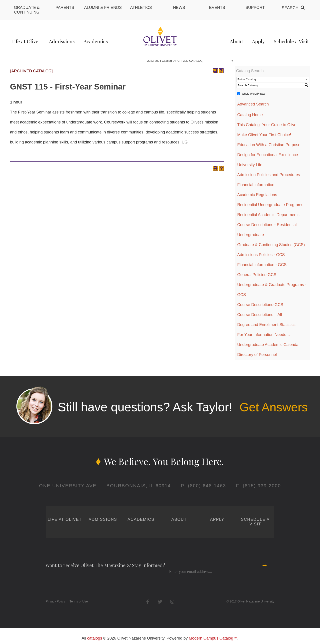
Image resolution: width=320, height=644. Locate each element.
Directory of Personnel (257, 355)
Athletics (141, 8)
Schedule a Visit (291, 41)
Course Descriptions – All (260, 315)
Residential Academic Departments (268, 215)
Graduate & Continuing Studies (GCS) (271, 245)
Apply (258, 41)
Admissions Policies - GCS (261, 255)
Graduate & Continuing (27, 10)
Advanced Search (253, 104)
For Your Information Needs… (264, 335)
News (179, 8)
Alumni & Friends (103, 8)
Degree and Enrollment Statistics (266, 325)
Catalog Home (250, 115)
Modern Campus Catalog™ (213, 638)
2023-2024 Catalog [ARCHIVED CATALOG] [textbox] (175, 61)
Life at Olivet (26, 41)
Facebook (148, 602)
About (236, 41)
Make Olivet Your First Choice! (264, 135)
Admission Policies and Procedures (269, 175)
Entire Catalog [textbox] (247, 79)
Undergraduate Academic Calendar (269, 345)
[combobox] (190, 61)
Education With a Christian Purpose (269, 145)
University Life (250, 165)
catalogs (95, 638)
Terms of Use (79, 601)
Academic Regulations (257, 195)
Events (217, 8)
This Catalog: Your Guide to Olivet (267, 125)
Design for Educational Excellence (268, 155)
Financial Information (256, 185)
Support (255, 8)
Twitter (160, 602)
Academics (96, 41)
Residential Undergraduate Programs (270, 205)
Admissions (62, 41)
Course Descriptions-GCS (260, 305)
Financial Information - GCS (262, 265)
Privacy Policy (55, 601)
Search (290, 8)
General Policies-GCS (257, 275)
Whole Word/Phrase (254, 94)
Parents (65, 8)
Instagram (172, 602)
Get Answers (274, 407)
